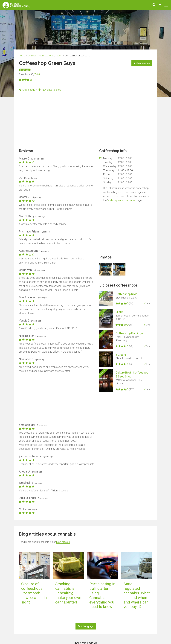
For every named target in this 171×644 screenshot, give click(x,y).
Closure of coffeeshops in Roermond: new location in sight (34, 593)
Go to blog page (86, 626)
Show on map (142, 63)
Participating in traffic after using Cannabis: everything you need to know (102, 595)
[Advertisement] (85, 121)
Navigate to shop (50, 90)
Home (22, 56)
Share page (27, 90)
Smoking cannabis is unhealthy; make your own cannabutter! (68, 593)
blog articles (63, 542)
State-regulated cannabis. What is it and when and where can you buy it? (137, 595)
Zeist (59, 56)
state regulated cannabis (121, 200)
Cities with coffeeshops (41, 56)
